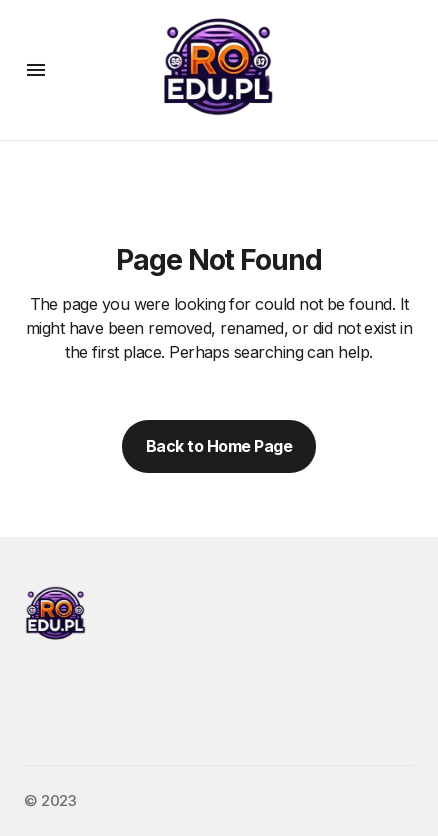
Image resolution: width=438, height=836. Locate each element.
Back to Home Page (219, 446)
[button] (36, 70)
